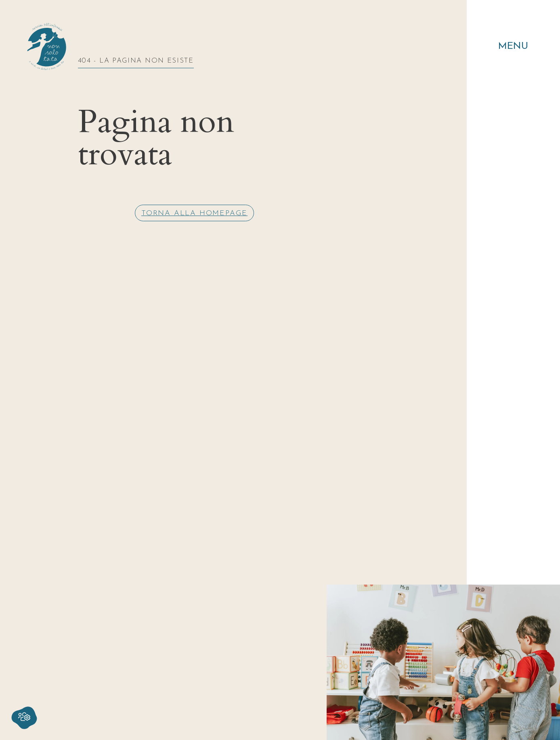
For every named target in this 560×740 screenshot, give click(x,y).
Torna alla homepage (194, 213)
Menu (513, 46)
